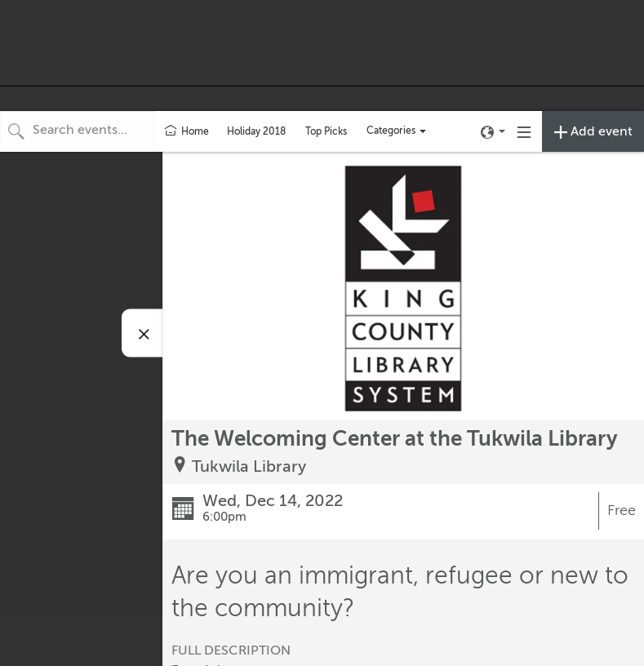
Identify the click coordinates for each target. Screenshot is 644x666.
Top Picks (326, 131)
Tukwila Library (249, 466)
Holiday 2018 (256, 131)
